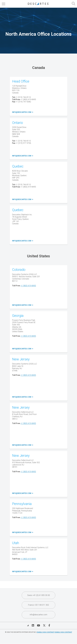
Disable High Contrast (63, 632)
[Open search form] (73, 4)
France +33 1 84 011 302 (38, 605)
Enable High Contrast (46, 632)
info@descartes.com (22, 112)
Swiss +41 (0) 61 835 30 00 (39, 595)
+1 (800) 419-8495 (28, 286)
